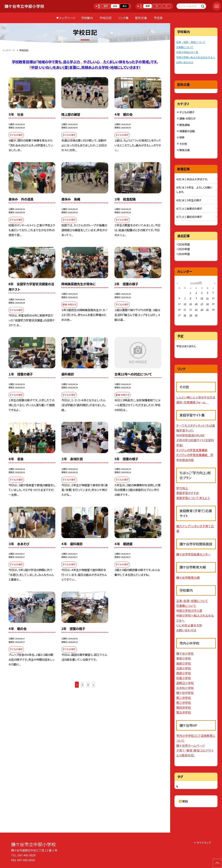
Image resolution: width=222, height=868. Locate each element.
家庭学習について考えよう (193, 498)
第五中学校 (184, 712)
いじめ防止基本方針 (189, 625)
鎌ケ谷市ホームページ (191, 746)
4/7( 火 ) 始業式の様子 (189, 208)
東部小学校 (184, 658)
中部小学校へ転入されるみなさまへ (196, 57)
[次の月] (215, 283)
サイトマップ (204, 843)
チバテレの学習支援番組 (192, 450)
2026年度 (184, 244)
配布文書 (141, 18)
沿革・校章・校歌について (191, 42)
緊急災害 (185, 150)
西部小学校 (184, 673)
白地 (115, 6)
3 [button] (88, 685)
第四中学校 (184, 707)
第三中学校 (184, 703)
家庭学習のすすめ (188, 493)
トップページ (67, 18)
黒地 (125, 6)
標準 (148, 6)
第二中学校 (184, 698)
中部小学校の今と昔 (187, 52)
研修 (182, 137)
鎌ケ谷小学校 (185, 653)
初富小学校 (184, 678)
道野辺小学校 (185, 683)
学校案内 (87, 18)
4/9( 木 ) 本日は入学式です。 (192, 179)
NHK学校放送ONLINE (190, 435)
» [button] (93, 685)
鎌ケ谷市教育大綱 (188, 578)
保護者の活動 (187, 131)
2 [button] (82, 685)
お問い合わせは (185, 62)
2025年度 (184, 249)
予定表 (158, 18)
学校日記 (105, 18)
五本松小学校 (185, 688)
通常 (106, 6)
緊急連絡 (185, 125)
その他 (183, 144)
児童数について (185, 47)
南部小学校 (184, 663)
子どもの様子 (187, 112)
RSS (185, 801)
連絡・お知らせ (187, 118)
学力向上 (182, 488)
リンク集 (123, 18)
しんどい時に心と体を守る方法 (196, 397)
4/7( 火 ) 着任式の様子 (189, 217)
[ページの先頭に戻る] (217, 863)
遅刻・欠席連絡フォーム (192, 402)
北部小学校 (184, 668)
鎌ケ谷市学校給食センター (193, 554)
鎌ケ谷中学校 (185, 693)
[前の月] (177, 283)
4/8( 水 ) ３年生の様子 (189, 200)
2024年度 (184, 254)
